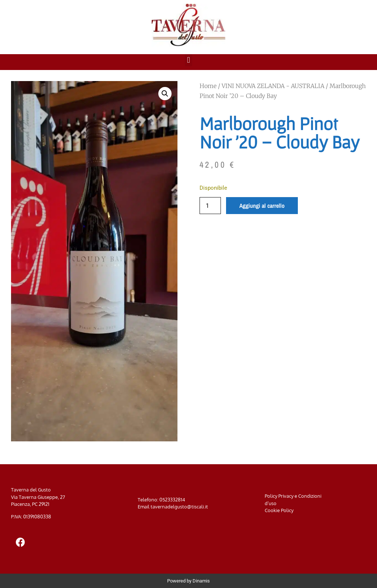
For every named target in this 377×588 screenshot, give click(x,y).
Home (208, 86)
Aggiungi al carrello (262, 206)
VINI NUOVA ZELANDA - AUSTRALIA (273, 86)
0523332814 (172, 500)
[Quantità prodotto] (210, 206)
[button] (188, 60)
